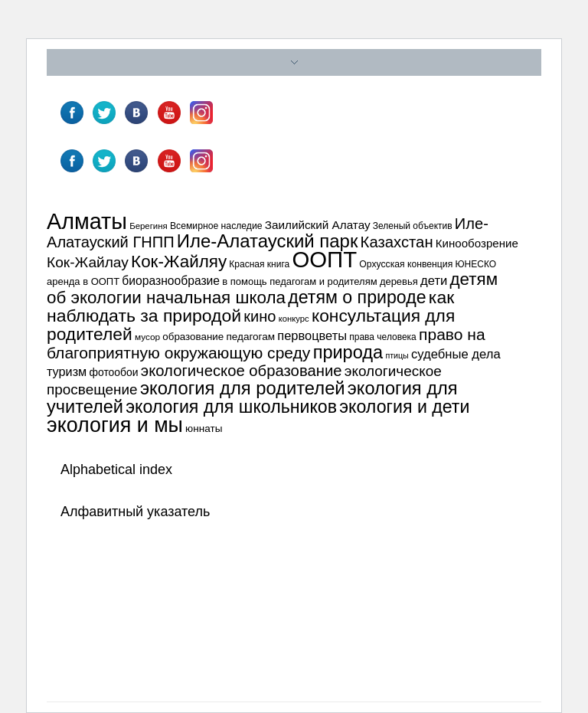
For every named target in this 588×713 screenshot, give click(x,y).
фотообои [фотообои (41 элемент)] (114, 372)
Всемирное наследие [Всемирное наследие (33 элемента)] (216, 226)
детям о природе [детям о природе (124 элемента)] (357, 297)
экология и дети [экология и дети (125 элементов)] (404, 407)
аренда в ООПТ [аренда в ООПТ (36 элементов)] (83, 281)
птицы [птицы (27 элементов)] (397, 355)
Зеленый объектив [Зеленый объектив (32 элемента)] (413, 226)
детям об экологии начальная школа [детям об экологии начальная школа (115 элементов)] (272, 288)
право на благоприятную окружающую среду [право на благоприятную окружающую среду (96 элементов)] (266, 343)
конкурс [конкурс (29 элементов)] (294, 319)
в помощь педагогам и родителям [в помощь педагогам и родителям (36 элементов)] (299, 281)
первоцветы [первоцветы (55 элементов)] (312, 335)
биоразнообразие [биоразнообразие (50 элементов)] (171, 281)
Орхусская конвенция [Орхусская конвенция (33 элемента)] (406, 264)
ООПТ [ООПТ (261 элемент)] (324, 259)
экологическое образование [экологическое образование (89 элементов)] (242, 371)
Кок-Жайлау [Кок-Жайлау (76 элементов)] (88, 262)
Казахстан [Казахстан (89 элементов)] (397, 242)
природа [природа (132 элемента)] (348, 352)
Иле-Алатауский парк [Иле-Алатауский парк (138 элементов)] (268, 241)
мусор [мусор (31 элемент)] (147, 337)
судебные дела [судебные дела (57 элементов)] (456, 354)
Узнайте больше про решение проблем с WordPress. (467, 647)
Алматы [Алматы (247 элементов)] (87, 221)
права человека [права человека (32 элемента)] (383, 337)
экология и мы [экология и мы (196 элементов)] (115, 425)
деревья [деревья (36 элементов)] (399, 281)
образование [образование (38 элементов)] (193, 337)
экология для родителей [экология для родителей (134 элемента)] (243, 388)
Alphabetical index (116, 469)
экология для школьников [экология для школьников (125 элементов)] (231, 407)
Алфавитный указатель (135, 512)
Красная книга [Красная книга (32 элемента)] (259, 264)
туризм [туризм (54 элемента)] (67, 371)
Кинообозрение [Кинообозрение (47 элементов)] (477, 243)
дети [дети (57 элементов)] (434, 281)
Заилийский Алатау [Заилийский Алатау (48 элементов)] (318, 225)
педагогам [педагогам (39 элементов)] (250, 337)
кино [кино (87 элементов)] (260, 316)
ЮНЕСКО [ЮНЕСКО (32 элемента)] (475, 264)
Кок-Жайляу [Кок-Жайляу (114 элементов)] (179, 262)
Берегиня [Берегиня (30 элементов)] (149, 226)
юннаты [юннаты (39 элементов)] (204, 428)
